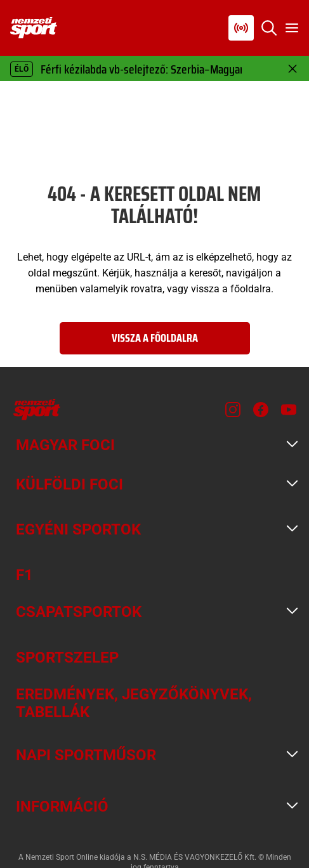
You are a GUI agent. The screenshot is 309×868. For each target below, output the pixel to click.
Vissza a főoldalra (155, 338)
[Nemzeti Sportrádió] (241, 28)
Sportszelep (67, 657)
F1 (24, 575)
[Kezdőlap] (34, 28)
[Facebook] (261, 410)
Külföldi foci (69, 484)
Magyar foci (65, 445)
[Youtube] (289, 410)
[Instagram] (233, 410)
